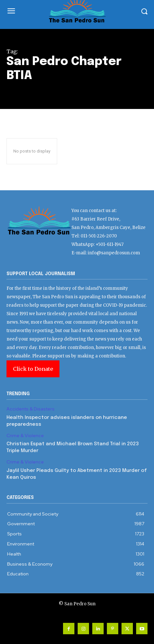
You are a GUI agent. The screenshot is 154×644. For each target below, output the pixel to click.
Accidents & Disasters (31, 409)
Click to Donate (33, 369)
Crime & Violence (25, 436)
